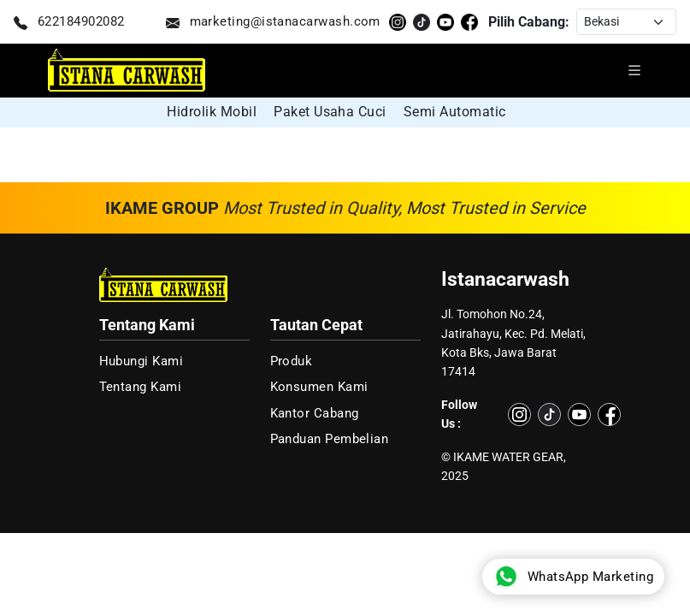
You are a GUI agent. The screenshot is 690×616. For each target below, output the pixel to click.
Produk (292, 361)
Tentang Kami (141, 387)
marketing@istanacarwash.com (273, 22)
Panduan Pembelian (330, 439)
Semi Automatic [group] (455, 112)
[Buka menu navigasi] (634, 70)
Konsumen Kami (319, 387)
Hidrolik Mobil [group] (212, 112)
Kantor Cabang (315, 413)
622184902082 (69, 22)
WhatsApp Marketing (573, 577)
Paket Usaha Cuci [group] (330, 112)
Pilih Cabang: (529, 22)
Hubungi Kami (142, 361)
